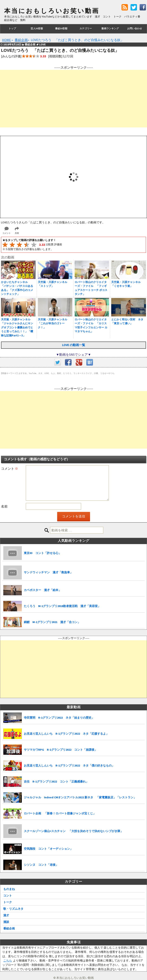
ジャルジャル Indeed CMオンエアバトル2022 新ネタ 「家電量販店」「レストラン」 (80, 797)
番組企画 (9, 928)
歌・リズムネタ (13, 909)
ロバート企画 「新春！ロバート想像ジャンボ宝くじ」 (60, 813)
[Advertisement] (73, 99)
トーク (8, 902)
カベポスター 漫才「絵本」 (43, 590)
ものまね (9, 889)
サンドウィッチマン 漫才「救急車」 (48, 572)
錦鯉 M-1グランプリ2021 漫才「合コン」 (52, 622)
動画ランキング (110, 28)
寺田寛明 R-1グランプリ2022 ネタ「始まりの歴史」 (59, 718)
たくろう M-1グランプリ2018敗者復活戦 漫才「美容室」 (62, 606)
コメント (10, 469)
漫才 (6, 915)
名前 (4, 506)
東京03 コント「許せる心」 (43, 553)
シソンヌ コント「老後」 (41, 865)
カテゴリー (86, 28)
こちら (8, 960)
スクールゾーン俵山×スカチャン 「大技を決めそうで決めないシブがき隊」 (73, 831)
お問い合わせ (135, 28)
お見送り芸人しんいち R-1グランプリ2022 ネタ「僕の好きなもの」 (69, 765)
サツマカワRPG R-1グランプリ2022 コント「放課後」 (61, 750)
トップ (12, 28)
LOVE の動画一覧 (74, 345)
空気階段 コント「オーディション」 (48, 849)
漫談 (6, 922)
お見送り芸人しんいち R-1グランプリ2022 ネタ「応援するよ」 (66, 734)
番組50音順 (61, 28)
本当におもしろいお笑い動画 (52, 11)
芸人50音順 (37, 28)
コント (8, 896)
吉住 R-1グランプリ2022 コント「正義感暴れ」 (56, 781)
